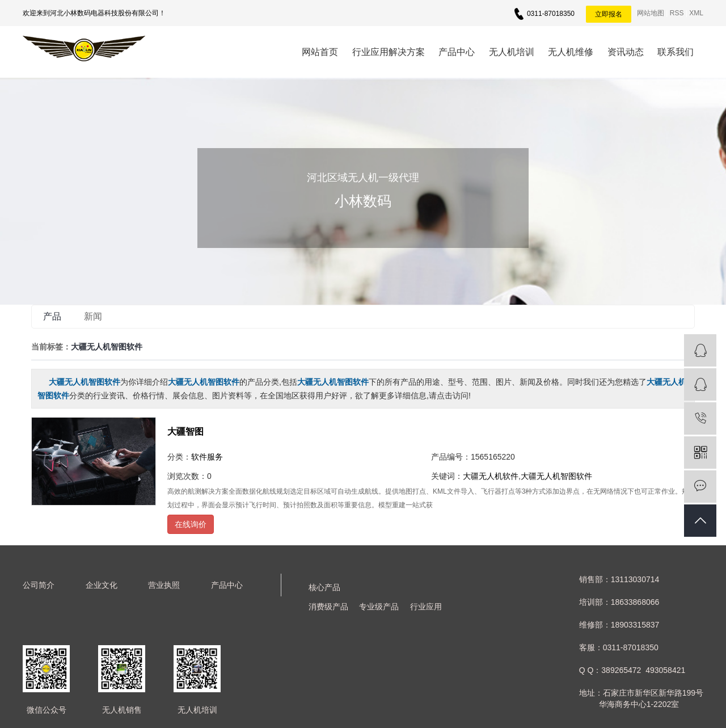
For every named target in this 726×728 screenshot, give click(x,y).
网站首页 (320, 52)
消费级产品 (328, 607)
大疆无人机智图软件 (556, 476)
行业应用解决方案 (389, 52)
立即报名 (609, 14)
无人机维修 (571, 52)
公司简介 (39, 585)
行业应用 (426, 607)
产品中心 (457, 52)
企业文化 (102, 585)
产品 (52, 316)
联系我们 (676, 52)
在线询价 (191, 524)
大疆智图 (185, 432)
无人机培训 (512, 52)
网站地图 (651, 13)
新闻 (93, 316)
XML (696, 13)
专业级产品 (379, 607)
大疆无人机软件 (491, 476)
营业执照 (164, 585)
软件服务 (207, 457)
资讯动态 (626, 52)
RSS (677, 13)
